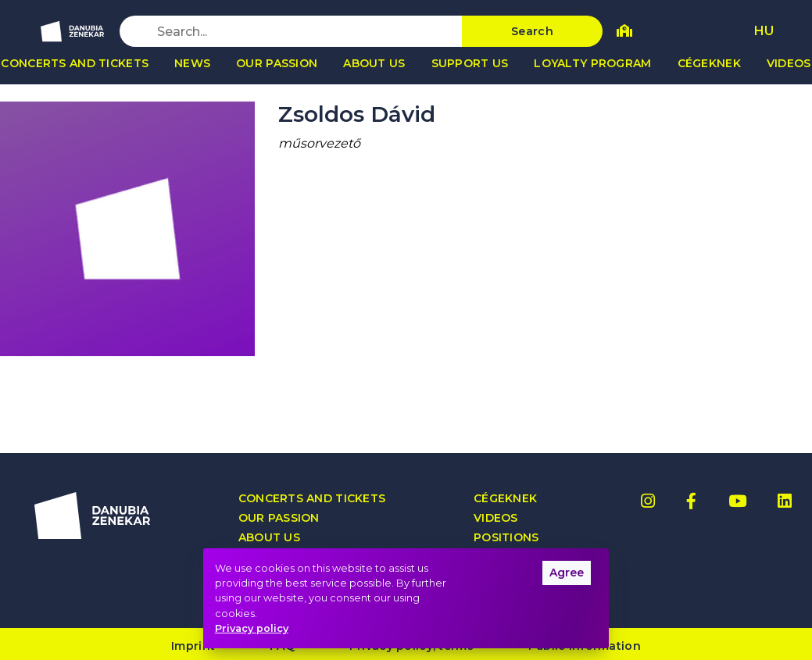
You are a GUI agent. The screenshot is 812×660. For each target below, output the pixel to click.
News (192, 63)
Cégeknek (709, 63)
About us (374, 63)
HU (764, 31)
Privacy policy (252, 628)
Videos (496, 518)
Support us (470, 63)
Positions (506, 538)
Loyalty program (592, 63)
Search (532, 31)
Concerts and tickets (312, 499)
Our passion (277, 63)
